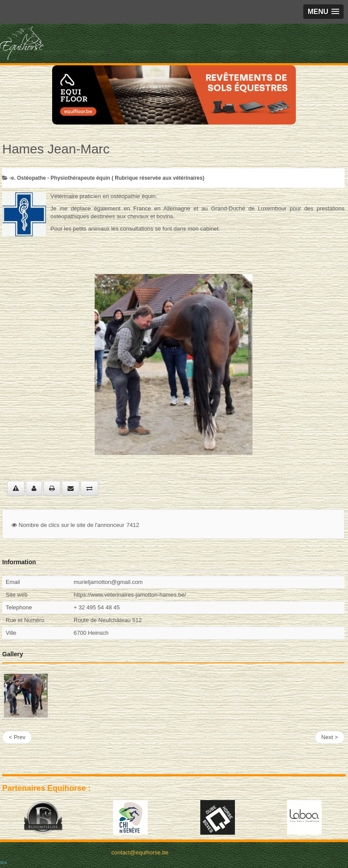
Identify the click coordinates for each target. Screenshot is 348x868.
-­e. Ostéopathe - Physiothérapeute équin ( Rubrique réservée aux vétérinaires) (107, 178)
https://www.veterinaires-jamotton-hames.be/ (130, 595)
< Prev (17, 737)
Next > (330, 737)
